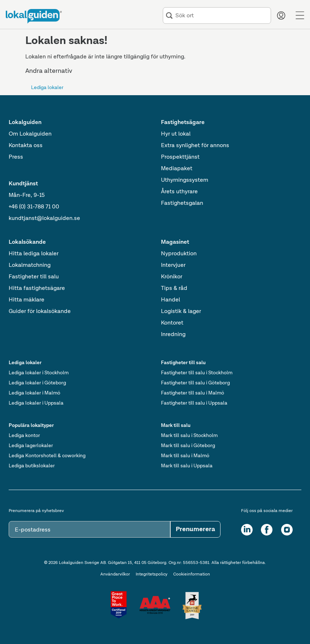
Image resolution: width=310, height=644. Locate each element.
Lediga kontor (24, 436)
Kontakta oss (26, 146)
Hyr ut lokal (176, 134)
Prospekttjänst (180, 157)
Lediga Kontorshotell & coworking (47, 456)
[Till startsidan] (34, 16)
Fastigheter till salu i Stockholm (197, 373)
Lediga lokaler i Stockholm (39, 373)
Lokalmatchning (30, 265)
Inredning (173, 335)
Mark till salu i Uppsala (187, 466)
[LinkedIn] (247, 530)
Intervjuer (173, 265)
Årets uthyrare (179, 192)
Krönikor (172, 277)
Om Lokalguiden (30, 134)
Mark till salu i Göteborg (188, 446)
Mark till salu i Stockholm (189, 436)
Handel (171, 300)
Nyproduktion (179, 254)
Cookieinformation (192, 574)
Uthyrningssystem (185, 180)
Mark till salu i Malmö (185, 456)
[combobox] (222, 16)
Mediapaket (177, 169)
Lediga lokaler (47, 88)
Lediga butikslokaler (32, 466)
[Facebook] (267, 530)
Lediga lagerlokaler (31, 446)
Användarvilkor (115, 574)
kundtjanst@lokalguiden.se (44, 219)
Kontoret (172, 323)
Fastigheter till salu (34, 277)
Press (16, 157)
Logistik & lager (181, 312)
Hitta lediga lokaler (34, 254)
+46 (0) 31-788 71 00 (34, 207)
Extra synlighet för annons (195, 146)
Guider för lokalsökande (40, 312)
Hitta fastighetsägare (37, 288)
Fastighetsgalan (182, 203)
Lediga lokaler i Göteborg (37, 383)
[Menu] (300, 16)
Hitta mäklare (27, 300)
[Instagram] (287, 530)
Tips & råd (174, 288)
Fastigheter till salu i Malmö (193, 393)
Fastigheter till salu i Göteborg (195, 383)
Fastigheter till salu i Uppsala (194, 403)
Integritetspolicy (152, 574)
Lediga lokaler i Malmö (34, 393)
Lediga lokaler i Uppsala (36, 403)
